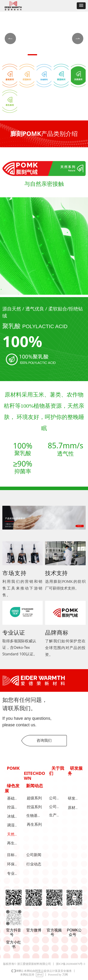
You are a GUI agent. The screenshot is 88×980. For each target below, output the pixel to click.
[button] (81, 6)
